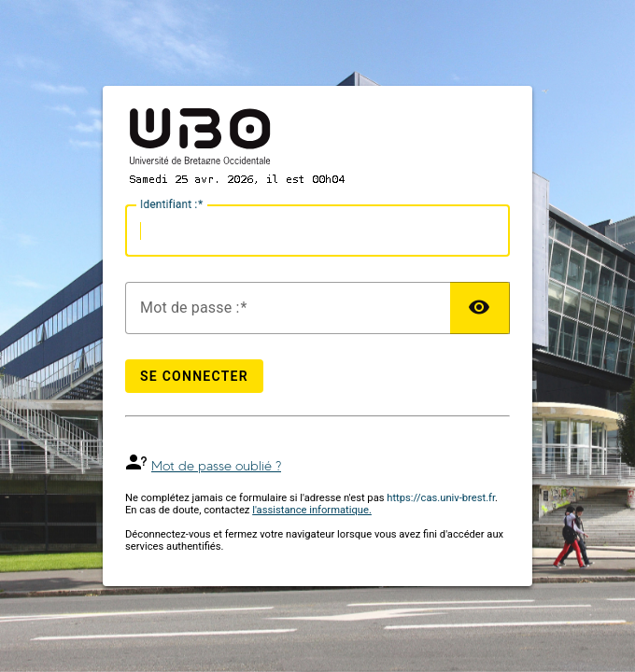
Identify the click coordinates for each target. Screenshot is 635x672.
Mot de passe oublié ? (216, 466)
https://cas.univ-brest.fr (441, 498)
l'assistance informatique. (312, 510)
